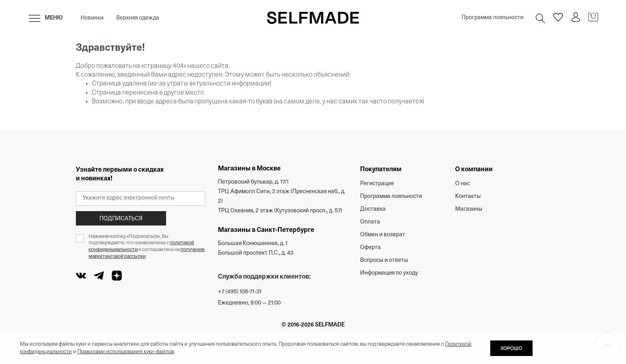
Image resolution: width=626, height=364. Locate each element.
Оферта (370, 248)
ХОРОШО (511, 349)
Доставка (373, 209)
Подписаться (121, 219)
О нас (463, 184)
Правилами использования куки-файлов (126, 352)
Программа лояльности (492, 18)
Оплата (370, 222)
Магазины (469, 209)
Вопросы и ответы (384, 260)
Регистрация (377, 184)
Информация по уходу (389, 273)
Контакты (468, 197)
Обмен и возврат (383, 235)
